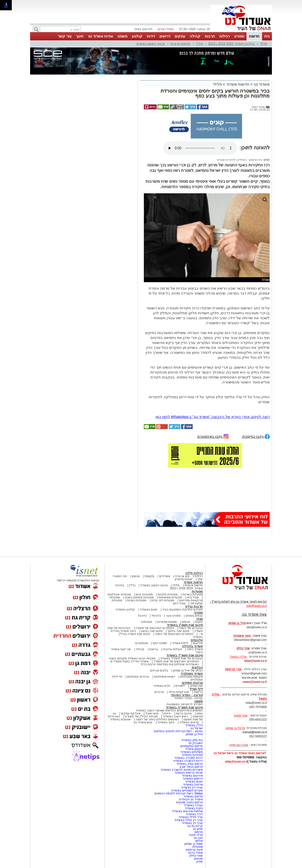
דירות (151, 36)
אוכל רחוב (179, 603)
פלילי (264, 44)
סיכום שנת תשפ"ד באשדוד (185, 655)
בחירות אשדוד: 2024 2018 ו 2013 (231, 44)
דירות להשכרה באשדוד (188, 761)
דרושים (165, 36)
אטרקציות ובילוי (179, 692)
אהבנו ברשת (184, 713)
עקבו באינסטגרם (213, 436)
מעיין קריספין (194, 850)
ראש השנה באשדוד (175, 716)
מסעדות (197, 591)
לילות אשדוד (180, 643)
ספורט (239, 36)
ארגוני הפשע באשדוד (151, 44)
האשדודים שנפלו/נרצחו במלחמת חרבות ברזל (170, 664)
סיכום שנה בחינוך (179, 631)
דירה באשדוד (194, 814)
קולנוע (137, 36)
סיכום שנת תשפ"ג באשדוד (185, 625)
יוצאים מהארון (184, 579)
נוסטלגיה (146, 622)
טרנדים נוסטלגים (138, 677)
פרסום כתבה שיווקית (189, 802)
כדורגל (142, 616)
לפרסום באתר (143, 29)
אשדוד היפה (194, 649)
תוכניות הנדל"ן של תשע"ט (141, 716)
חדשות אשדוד (238, 84)
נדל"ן (199, 44)
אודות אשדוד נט (101, 36)
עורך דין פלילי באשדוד (188, 820)
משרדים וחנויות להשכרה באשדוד (182, 770)
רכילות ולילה (194, 573)
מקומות (149, 576)
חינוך (80, 36)
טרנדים (159, 692)
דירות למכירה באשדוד (189, 758)
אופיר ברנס (196, 853)
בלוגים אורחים (159, 671)
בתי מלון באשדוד (192, 740)
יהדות (167, 713)
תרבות (210, 36)
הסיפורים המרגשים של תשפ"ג (155, 628)
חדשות (254, 36)
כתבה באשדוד (193, 808)
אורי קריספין (233, 669)
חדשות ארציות (181, 44)
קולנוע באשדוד (125, 610)
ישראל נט (197, 728)
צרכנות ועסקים (192, 683)
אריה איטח (196, 835)
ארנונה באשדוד (193, 785)
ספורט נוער (173, 616)
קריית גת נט (195, 826)
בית (267, 36)
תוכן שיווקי (196, 686)
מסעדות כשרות (137, 600)
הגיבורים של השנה (191, 628)
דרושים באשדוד (193, 779)
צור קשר (65, 36)
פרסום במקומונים (192, 746)
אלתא (199, 841)
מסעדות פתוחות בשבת (139, 597)
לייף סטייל (196, 689)
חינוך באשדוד (166, 722)
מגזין (200, 619)
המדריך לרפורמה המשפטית (185, 704)
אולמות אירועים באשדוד (187, 811)
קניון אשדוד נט (143, 722)
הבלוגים (197, 667)
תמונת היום (160, 643)
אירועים (198, 643)
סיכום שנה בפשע (152, 631)
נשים (200, 713)
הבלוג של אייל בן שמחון (188, 671)
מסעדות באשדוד (192, 755)
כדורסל (156, 616)
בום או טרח (182, 576)
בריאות (154, 649)
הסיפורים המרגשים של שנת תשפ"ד (176, 661)
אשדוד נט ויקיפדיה (190, 799)
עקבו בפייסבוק (256, 436)
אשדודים (165, 576)
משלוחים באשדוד (192, 752)
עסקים (180, 36)
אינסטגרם (142, 643)
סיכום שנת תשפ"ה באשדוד (184, 707)
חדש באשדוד (162, 686)
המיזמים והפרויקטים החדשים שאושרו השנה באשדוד (169, 710)
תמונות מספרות (167, 622)
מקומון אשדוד (194, 749)
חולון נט (197, 829)
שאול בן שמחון (194, 844)
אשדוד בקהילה (192, 646)
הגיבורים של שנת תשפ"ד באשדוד (181, 658)
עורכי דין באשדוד (192, 788)
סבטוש (198, 859)
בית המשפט (255, 160)
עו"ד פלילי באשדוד (190, 817)
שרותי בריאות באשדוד (189, 773)
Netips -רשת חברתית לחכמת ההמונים (179, 793)
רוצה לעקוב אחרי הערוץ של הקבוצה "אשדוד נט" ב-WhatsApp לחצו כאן (213, 417)
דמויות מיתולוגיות (165, 677)
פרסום (198, 832)
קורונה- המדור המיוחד (189, 698)
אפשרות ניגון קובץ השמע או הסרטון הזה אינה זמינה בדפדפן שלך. (200, 148)
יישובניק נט (195, 743)
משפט (122, 36)
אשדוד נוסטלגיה (192, 674)
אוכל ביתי (192, 597)
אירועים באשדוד (192, 776)
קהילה (195, 36)
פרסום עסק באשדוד (190, 764)
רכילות (225, 36)
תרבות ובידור (194, 606)
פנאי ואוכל (152, 713)
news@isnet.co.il (255, 682)
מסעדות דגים (144, 594)
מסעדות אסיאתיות (170, 597)
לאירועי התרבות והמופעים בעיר (183, 610)
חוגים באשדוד (149, 610)
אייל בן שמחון (194, 734)
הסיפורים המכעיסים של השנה (174, 634)
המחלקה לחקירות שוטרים (232, 160)
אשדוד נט (261, 84)
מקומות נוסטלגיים (191, 677)
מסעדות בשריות (193, 594)
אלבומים (197, 640)
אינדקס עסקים (131, 713)
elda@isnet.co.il (255, 661)
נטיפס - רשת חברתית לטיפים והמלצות (178, 731)
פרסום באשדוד (193, 796)
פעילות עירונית (173, 649)
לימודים (180, 686)
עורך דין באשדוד (192, 823)
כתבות (199, 622)
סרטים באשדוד (189, 722)
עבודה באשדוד (193, 805)
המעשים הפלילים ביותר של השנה (157, 719)
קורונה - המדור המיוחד (187, 695)
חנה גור (198, 838)
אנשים (136, 576)
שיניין (200, 862)
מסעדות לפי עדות (163, 600)
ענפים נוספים (194, 616)
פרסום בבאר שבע (191, 767)
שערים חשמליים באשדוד (187, 790)
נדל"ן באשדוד (194, 725)
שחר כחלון (196, 856)
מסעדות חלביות (168, 594)
